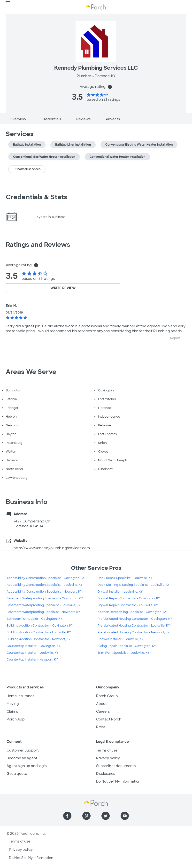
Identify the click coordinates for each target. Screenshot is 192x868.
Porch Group (107, 696)
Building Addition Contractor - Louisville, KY (39, 632)
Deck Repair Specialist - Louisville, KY (125, 578)
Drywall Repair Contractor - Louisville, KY (128, 605)
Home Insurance (21, 696)
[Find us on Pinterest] (86, 816)
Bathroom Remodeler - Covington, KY (34, 619)
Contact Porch (109, 719)
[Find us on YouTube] (125, 816)
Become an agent (22, 758)
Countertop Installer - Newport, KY (32, 660)
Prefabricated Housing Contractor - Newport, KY (134, 632)
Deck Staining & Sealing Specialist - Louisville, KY (134, 585)
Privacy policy (108, 758)
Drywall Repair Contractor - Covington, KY (129, 598)
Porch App (16, 719)
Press (101, 727)
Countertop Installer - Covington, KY (34, 646)
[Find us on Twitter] (106, 816)
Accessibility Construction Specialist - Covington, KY (46, 578)
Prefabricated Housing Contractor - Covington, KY (135, 619)
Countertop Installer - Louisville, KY (32, 653)
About (101, 704)
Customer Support (23, 750)
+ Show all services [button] (27, 169)
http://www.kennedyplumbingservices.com (52, 548)
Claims (12, 711)
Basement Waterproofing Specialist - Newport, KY (43, 612)
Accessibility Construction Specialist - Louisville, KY (45, 585)
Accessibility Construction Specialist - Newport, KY (44, 592)
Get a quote (17, 774)
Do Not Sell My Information (118, 781)
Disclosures (106, 774)
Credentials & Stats (37, 197)
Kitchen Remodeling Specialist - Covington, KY (132, 612)
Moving (13, 704)
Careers (103, 711)
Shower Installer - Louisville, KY (120, 639)
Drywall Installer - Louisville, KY (120, 592)
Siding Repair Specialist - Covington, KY (127, 646)
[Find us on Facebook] (67, 816)
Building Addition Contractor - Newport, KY (38, 639)
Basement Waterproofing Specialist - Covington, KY (45, 598)
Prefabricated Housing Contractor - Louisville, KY (134, 626)
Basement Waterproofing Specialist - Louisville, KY (44, 605)
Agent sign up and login (27, 766)
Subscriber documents (116, 766)
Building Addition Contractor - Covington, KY (40, 626)
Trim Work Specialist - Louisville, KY (123, 653)
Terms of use (107, 750)
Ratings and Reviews (38, 245)
